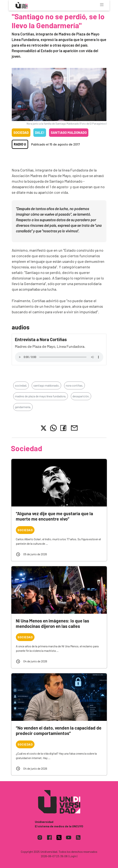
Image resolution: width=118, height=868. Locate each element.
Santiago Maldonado (69, 133)
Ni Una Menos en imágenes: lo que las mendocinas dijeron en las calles (52, 623)
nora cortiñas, (74, 385)
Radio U (20, 144)
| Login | (73, 856)
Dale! (40, 133)
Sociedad (21, 133)
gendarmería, (23, 407)
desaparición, (81, 396)
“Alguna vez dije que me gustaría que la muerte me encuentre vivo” (54, 516)
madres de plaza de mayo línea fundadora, (41, 396)
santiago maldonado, (46, 385)
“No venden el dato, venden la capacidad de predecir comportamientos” (59, 730)
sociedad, (21, 385)
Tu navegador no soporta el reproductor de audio (59, 357)
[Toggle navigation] (102, 5)
